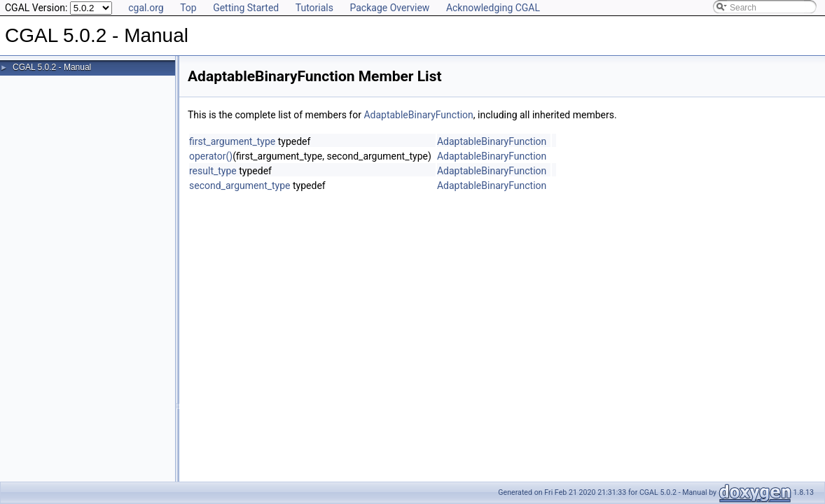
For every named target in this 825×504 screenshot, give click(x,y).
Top (188, 8)
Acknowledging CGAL (493, 8)
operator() (211, 156)
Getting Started (246, 8)
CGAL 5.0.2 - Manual (52, 67)
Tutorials (314, 8)
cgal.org (146, 8)
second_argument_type (240, 185)
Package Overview (389, 8)
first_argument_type (232, 141)
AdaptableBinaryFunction (418, 115)
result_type (213, 171)
